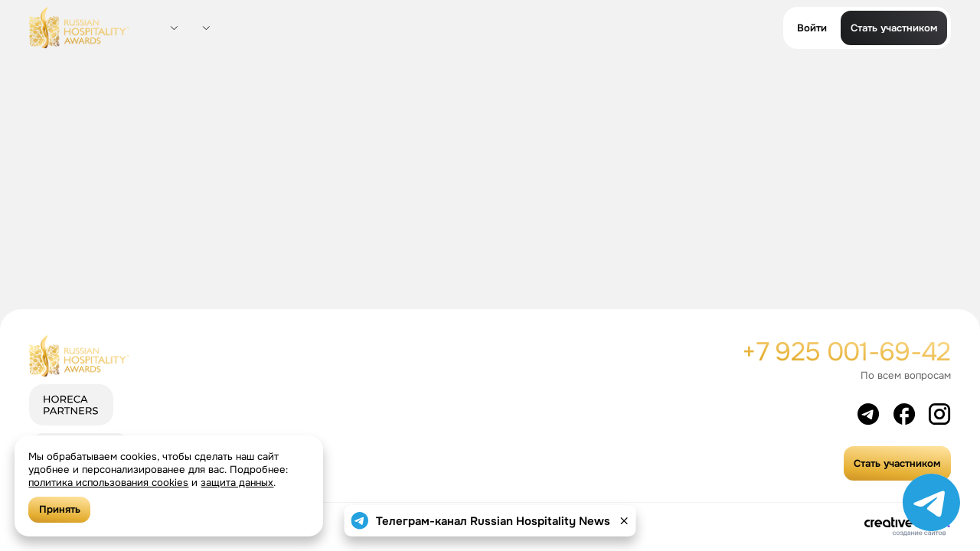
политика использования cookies (108, 483)
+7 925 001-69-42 (846, 352)
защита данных (237, 483)
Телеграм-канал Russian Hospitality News (493, 521)
